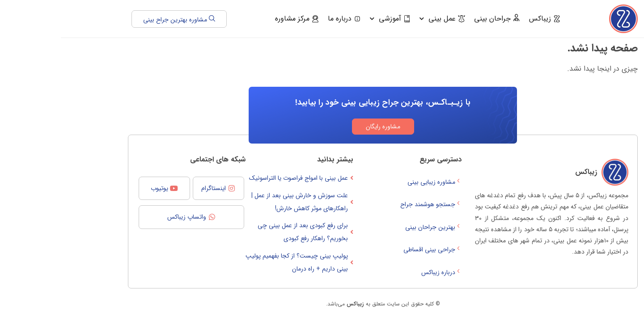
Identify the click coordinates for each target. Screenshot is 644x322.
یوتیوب (99, 188)
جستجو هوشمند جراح (370, 204)
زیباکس (484, 19)
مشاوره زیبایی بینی (374, 182)
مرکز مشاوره (236, 19)
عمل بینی (381, 19)
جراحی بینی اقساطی (372, 250)
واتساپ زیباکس (126, 217)
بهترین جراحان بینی (373, 227)
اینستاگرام (153, 188)
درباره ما (284, 19)
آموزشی (329, 19)
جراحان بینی (436, 19)
